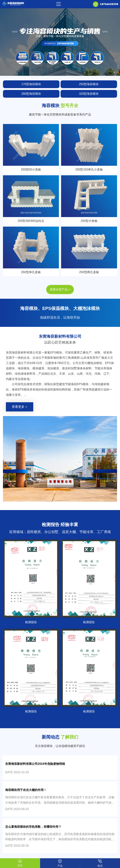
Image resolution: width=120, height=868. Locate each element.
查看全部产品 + (60, 289)
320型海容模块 (89, 94)
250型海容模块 (89, 84)
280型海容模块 (31, 94)
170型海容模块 (31, 84)
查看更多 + (19, 407)
